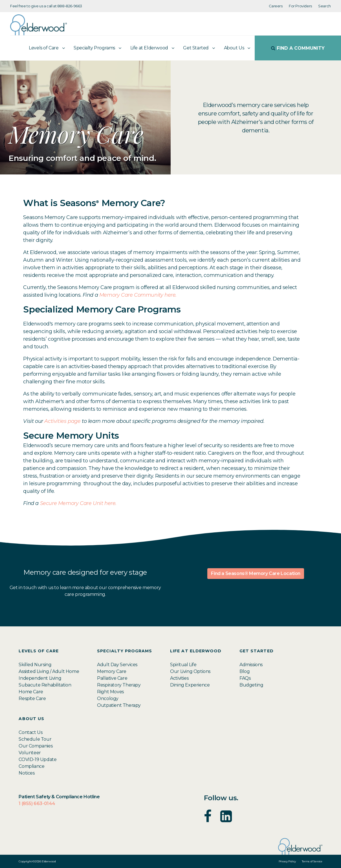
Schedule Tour (35, 739)
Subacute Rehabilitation (45, 685)
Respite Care (32, 698)
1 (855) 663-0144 (37, 803)
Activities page (62, 421)
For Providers (300, 6)
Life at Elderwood (149, 48)
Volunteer (30, 753)
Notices (27, 773)
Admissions (251, 665)
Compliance (31, 766)
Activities (179, 678)
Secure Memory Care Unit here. (79, 503)
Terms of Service (312, 861)
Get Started (196, 48)
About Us (234, 48)
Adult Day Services (117, 665)
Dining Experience (190, 685)
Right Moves (110, 692)
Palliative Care (112, 678)
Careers (276, 6)
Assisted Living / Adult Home (49, 671)
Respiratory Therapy (119, 685)
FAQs (245, 678)
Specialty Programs (94, 48)
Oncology (108, 698)
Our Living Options (190, 671)
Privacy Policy (287, 861)
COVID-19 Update (38, 759)
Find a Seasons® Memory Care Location (256, 573)
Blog (245, 671)
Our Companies (36, 746)
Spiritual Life (183, 665)
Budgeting (251, 685)
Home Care (31, 692)
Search (324, 6)
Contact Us (30, 732)
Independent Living (40, 678)
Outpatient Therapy (119, 705)
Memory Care (112, 671)
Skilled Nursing (35, 665)
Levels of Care (44, 48)
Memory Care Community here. (139, 295)
